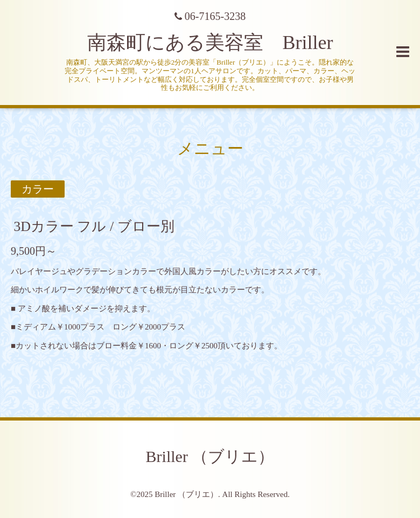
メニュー (210, 148)
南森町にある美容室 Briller (210, 43)
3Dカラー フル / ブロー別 (94, 226)
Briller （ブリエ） (210, 456)
